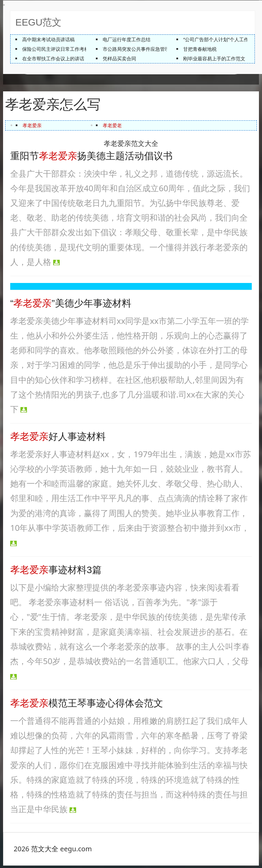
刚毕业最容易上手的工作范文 (214, 58)
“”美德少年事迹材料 (71, 306)
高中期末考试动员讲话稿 (48, 39)
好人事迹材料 (58, 439)
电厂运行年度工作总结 (127, 39)
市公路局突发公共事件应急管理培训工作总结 (150, 49)
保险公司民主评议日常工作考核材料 (60, 49)
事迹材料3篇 (56, 572)
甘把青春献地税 (200, 49)
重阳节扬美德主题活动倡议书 (91, 158)
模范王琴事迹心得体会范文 (87, 706)
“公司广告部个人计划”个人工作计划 (221, 39)
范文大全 (45, 851)
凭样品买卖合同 (119, 58)
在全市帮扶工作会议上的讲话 (53, 58)
